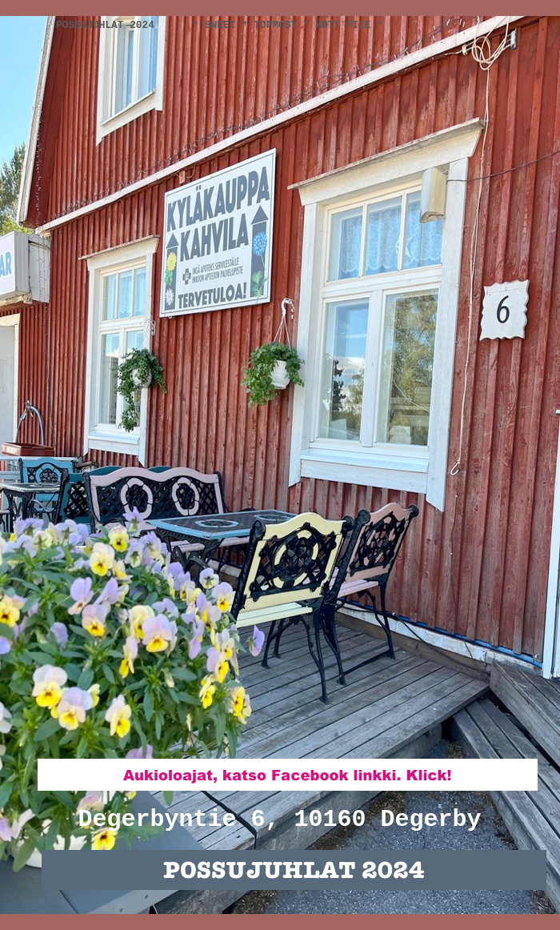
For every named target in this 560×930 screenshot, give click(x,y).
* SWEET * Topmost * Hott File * (288, 25)
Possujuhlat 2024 (108, 25)
